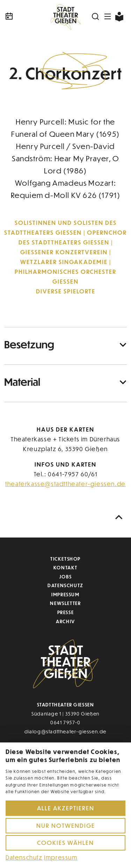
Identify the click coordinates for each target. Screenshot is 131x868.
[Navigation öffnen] (108, 16)
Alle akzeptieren (66, 808)
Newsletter (65, 603)
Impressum (65, 594)
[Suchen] (96, 16)
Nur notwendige (66, 826)
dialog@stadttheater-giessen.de (65, 731)
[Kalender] (25, 16)
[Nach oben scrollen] (119, 517)
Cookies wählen (65, 843)
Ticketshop (65, 559)
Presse (66, 612)
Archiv (65, 621)
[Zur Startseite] (65, 16)
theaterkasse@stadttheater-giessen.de (65, 484)
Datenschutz (65, 585)
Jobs (65, 577)
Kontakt (65, 567)
